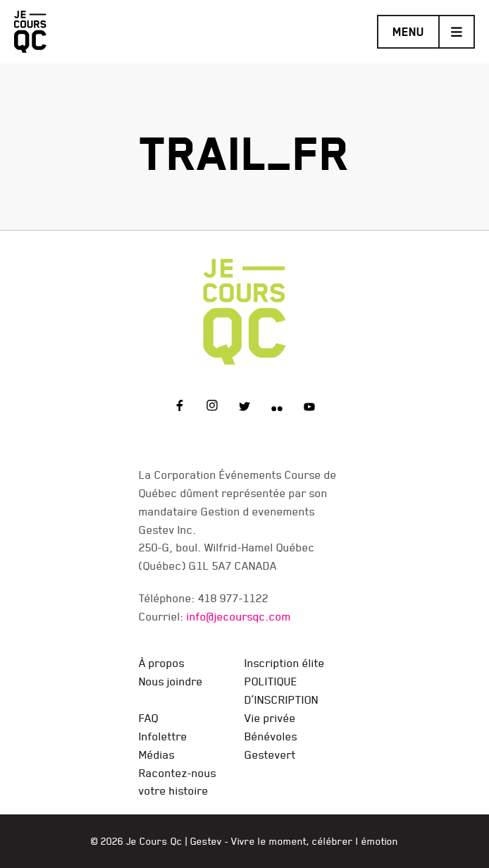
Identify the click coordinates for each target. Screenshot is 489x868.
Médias (157, 754)
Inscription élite (285, 663)
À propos (162, 663)
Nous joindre (171, 681)
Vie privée (270, 718)
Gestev (206, 841)
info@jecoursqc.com (239, 616)
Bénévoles (271, 736)
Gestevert (270, 754)
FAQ (149, 718)
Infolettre (163, 736)
